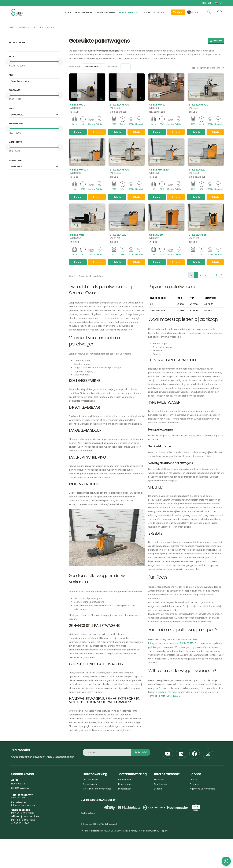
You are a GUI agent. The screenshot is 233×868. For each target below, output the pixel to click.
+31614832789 (19, 834)
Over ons (195, 820)
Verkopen (178, 14)
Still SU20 (156, 259)
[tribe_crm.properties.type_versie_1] (34, 115)
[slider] (9, 62)
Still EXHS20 (197, 182)
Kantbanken (125, 816)
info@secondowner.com (161, 679)
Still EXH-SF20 (119, 105)
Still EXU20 (78, 105)
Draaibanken (125, 825)
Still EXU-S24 (158, 105)
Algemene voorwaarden (203, 825)
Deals (68, 14)
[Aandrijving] (34, 167)
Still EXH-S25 (198, 259)
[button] (219, 3)
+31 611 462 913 (186, 679)
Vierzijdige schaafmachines (98, 825)
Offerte (97, 144)
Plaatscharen (126, 820)
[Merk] (34, 81)
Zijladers (158, 825)
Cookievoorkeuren (90, 849)
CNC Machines (91, 816)
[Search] (209, 14)
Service (158, 14)
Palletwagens (48, 27)
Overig (146, 14)
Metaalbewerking (106, 14)
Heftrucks (159, 816)
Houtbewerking (84, 14)
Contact (207, 3)
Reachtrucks (161, 820)
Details (78, 144)
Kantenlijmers (90, 820)
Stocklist (216, 41)
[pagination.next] (221, 311)
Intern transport (129, 14)
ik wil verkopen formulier (165, 728)
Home (12, 27)
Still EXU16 (77, 259)
